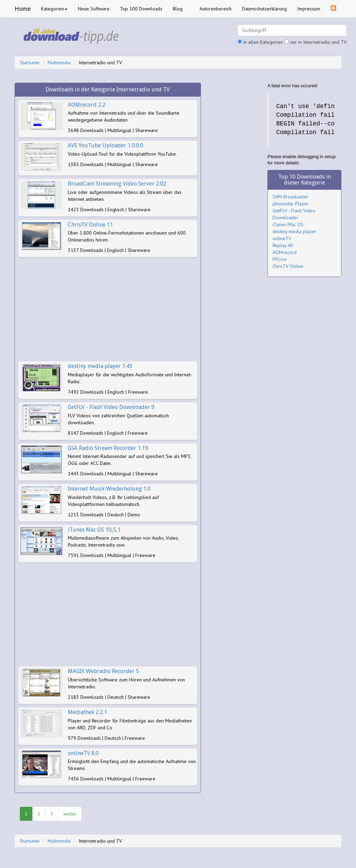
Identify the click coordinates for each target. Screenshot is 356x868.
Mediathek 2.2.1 (87, 712)
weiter (70, 814)
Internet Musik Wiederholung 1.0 (109, 489)
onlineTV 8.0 (83, 753)
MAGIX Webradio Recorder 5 (103, 671)
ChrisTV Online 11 (90, 225)
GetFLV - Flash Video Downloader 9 (111, 407)
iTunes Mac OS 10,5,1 (94, 530)
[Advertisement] (108, 309)
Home (23, 9)
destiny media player (294, 231)
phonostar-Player (291, 204)
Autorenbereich (216, 9)
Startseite (30, 63)
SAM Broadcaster (290, 197)
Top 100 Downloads (141, 9)
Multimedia (59, 63)
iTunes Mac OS (288, 224)
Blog (178, 9)
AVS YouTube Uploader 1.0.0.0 (106, 145)
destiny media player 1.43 (100, 366)
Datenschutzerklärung (264, 9)
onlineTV (282, 238)
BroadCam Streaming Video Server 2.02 (117, 184)
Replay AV (283, 245)
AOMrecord (285, 252)
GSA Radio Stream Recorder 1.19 (108, 448)
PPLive (280, 259)
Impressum (309, 9)
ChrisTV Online (288, 266)
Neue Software (94, 9)
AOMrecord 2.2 (87, 105)
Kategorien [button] (54, 9)
